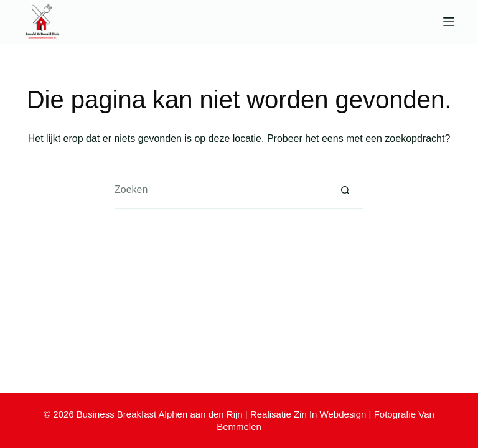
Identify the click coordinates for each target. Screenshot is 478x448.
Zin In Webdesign (330, 414)
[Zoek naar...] (220, 190)
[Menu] (449, 22)
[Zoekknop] (345, 190)
